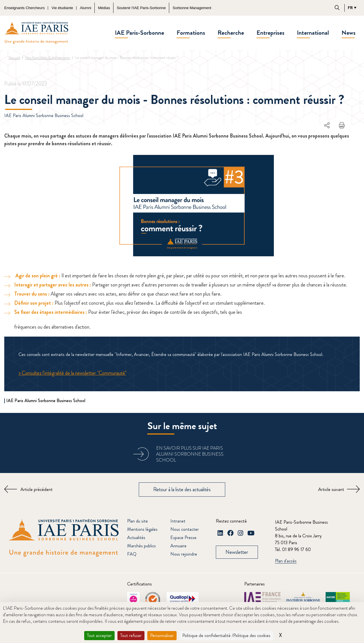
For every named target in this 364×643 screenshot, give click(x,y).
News (349, 33)
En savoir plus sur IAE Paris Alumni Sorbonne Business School (190, 454)
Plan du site (137, 521)
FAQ (132, 554)
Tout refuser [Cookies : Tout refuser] (131, 635)
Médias (104, 8)
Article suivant (331, 489)
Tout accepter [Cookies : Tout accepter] (99, 635)
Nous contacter (185, 529)
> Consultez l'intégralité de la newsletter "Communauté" (72, 373)
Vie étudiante (62, 8)
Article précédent (37, 489)
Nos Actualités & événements (48, 58)
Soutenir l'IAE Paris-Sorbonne (141, 8)
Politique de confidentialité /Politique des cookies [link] (226, 635)
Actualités (136, 537)
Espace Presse (183, 537)
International (313, 33)
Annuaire (178, 546)
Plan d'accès (286, 561)
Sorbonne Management (192, 8)
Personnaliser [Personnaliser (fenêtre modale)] (162, 635)
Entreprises (270, 33)
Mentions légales (142, 529)
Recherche (231, 33)
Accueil (14, 58)
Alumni (86, 8)
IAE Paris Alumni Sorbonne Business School (44, 115)
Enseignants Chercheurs (24, 8)
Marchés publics (141, 546)
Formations (191, 33)
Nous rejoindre (184, 554)
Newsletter (237, 552)
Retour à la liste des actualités (182, 490)
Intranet (178, 521)
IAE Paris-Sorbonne (139, 33)
